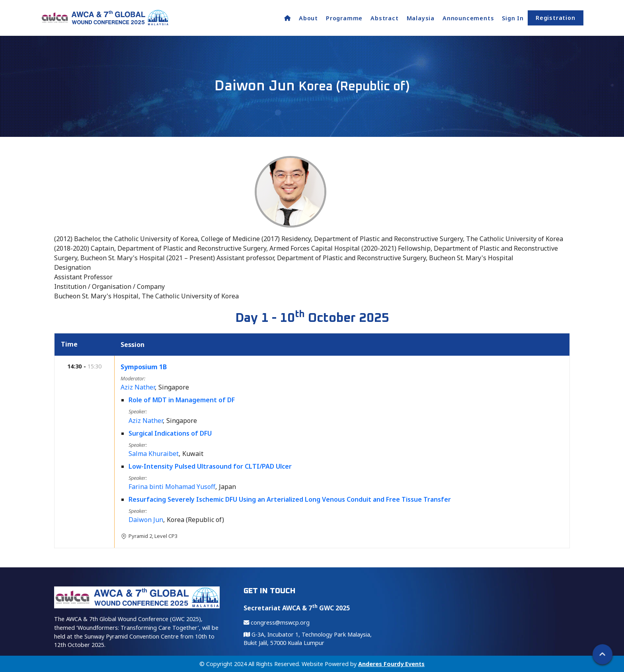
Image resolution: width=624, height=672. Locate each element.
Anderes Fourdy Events (391, 664)
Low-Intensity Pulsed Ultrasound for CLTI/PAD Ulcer (211, 466)
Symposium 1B (144, 367)
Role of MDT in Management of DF (182, 400)
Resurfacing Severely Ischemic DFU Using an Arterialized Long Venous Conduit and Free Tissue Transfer (290, 499)
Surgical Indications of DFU (171, 433)
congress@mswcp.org (277, 622)
